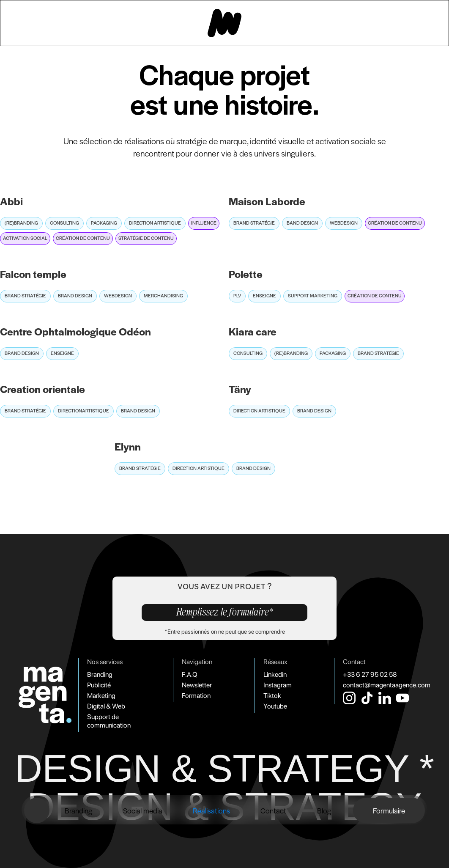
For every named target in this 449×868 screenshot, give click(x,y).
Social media (143, 810)
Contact (273, 810)
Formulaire (389, 810)
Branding (78, 810)
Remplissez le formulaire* (225, 612)
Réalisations (211, 810)
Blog (324, 810)
